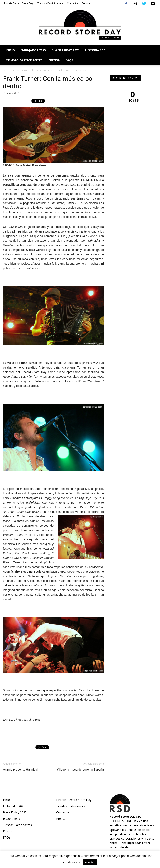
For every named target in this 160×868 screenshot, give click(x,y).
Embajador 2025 (33, 50)
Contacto (72, 3)
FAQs (69, 60)
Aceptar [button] (90, 862)
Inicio (10, 50)
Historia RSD (95, 50)
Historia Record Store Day (18, 3)
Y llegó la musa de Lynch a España (80, 770)
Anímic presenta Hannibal (20, 770)
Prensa (86, 3)
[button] (152, 55)
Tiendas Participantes (50, 3)
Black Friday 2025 (66, 50)
